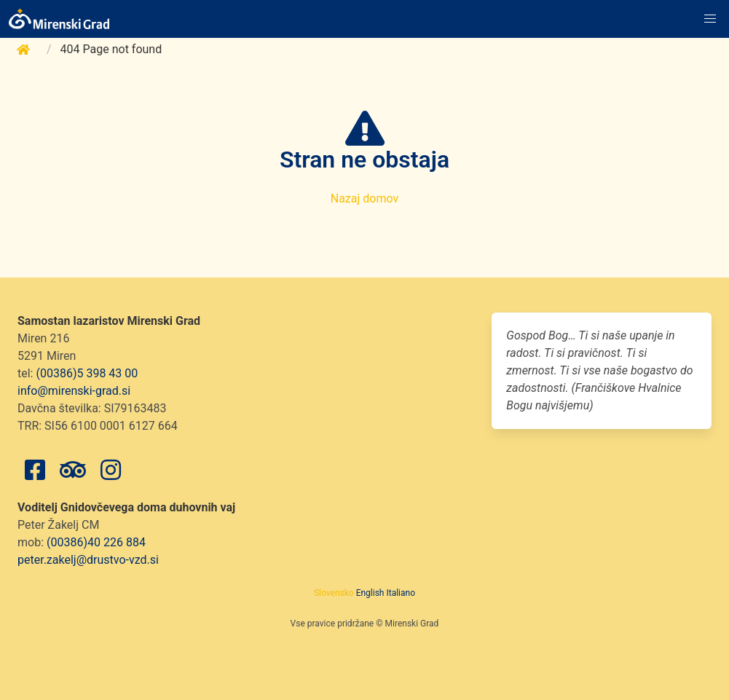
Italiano (401, 593)
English (370, 593)
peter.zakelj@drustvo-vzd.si (88, 560)
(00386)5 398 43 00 (87, 373)
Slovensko (334, 593)
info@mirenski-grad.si (74, 391)
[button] (710, 19)
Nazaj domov (365, 198)
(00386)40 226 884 (96, 542)
